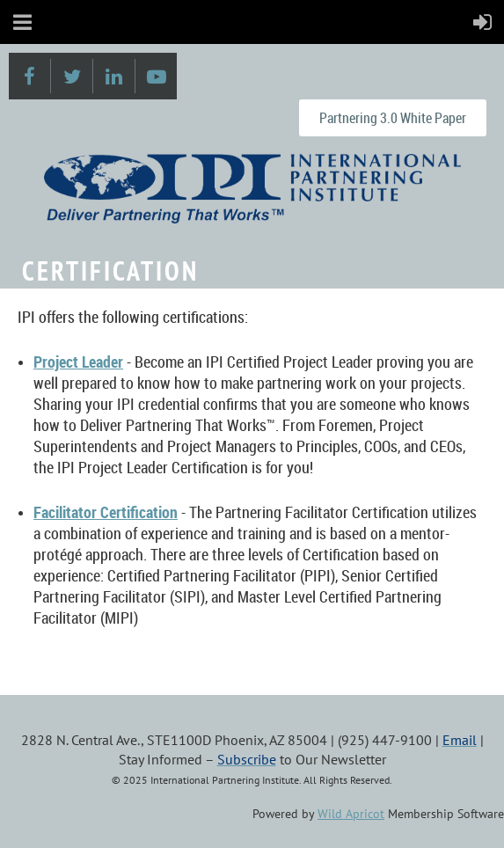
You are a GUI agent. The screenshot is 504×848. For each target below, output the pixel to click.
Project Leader (78, 362)
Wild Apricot (351, 814)
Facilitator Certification (106, 512)
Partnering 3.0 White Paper (393, 118)
